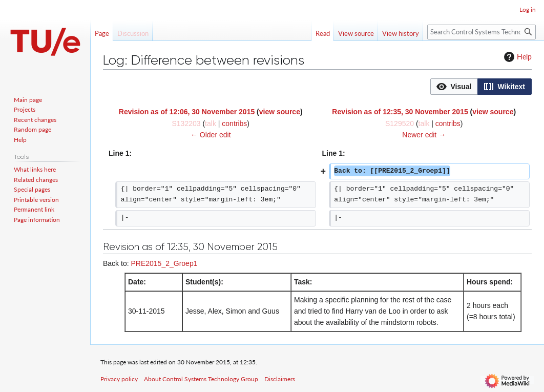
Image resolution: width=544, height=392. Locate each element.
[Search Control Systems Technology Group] (482, 32)
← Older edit (211, 135)
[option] (454, 86)
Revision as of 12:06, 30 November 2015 (187, 112)
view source (280, 112)
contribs (234, 123)
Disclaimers (280, 379)
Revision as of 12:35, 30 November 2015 (400, 112)
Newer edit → (424, 135)
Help (517, 57)
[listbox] (481, 87)
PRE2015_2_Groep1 (164, 263)
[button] (454, 87)
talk (211, 123)
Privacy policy (119, 379)
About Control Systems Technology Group (201, 379)
